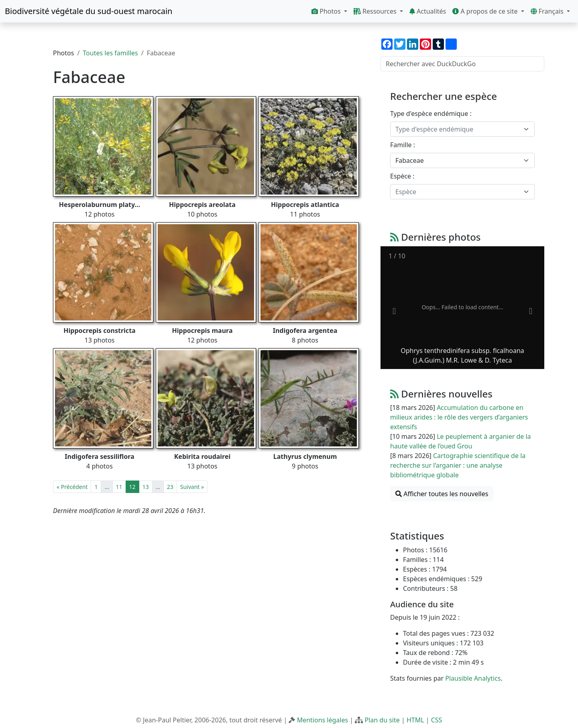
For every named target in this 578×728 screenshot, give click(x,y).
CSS (437, 720)
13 (146, 487)
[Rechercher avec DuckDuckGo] (462, 64)
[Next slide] (531, 311)
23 (170, 487)
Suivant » (192, 487)
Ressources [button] (376, 11)
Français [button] (548, 11)
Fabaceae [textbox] (410, 160)
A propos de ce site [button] (486, 11)
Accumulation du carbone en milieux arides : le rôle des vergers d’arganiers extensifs (459, 417)
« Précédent (72, 487)
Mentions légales (323, 720)
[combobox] (462, 129)
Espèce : (402, 176)
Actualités (428, 11)
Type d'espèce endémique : (431, 114)
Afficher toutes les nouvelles (442, 494)
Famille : (403, 145)
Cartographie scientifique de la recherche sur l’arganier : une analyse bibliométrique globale (458, 465)
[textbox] (458, 129)
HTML (415, 720)
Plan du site (382, 720)
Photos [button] (327, 11)
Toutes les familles (110, 53)
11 (119, 487)
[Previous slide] (394, 311)
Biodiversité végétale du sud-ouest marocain (89, 11)
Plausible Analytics (473, 678)
